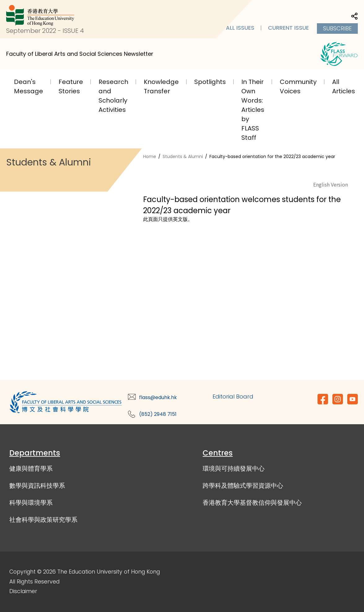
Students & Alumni (183, 156)
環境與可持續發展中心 (234, 469)
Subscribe (337, 28)
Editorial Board (233, 396)
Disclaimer (23, 591)
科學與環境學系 (31, 503)
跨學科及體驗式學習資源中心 (243, 486)
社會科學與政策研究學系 (43, 520)
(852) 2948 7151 (158, 414)
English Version (331, 184)
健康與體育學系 (31, 469)
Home (150, 156)
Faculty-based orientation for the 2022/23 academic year (272, 156)
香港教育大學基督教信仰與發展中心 (252, 503)
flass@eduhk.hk (158, 397)
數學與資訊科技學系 (37, 486)
